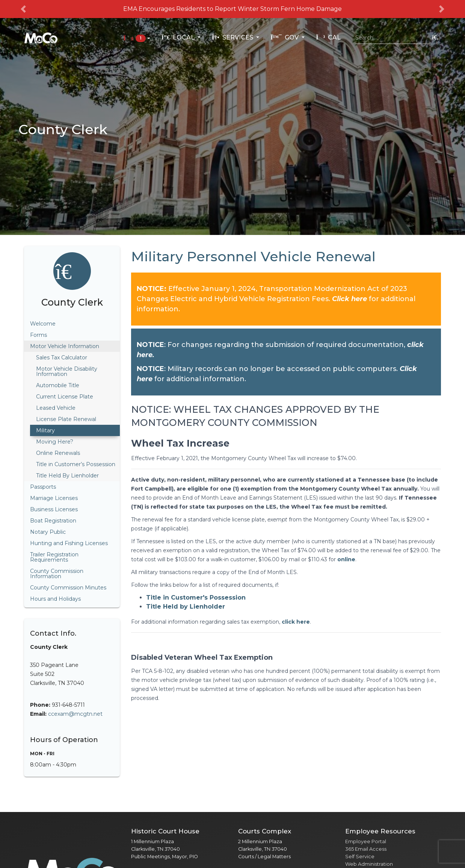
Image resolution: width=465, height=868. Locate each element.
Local (179, 37)
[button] (23, 9)
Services (233, 37)
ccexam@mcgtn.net (75, 714)
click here (295, 622)
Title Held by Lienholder (186, 607)
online (346, 559)
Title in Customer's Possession (196, 598)
